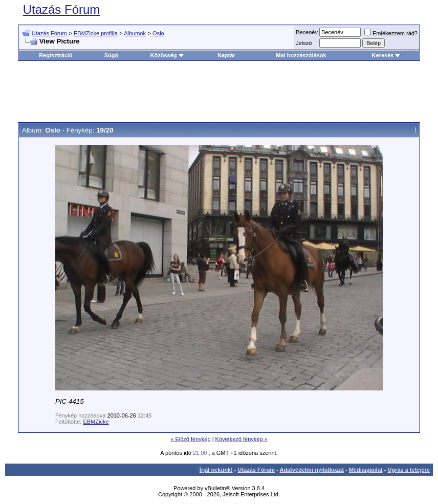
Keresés (387, 55)
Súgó (112, 55)
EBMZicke (96, 422)
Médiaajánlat (366, 470)
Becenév (307, 32)
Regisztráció (56, 55)
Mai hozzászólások (301, 55)
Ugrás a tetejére (409, 470)
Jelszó (304, 43)
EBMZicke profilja (96, 33)
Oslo (158, 33)
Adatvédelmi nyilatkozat (312, 470)
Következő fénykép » (242, 439)
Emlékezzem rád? (391, 33)
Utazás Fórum (62, 9)
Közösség (167, 55)
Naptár (226, 55)
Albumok (135, 33)
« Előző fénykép (190, 439)
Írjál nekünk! (216, 470)
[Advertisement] (219, 92)
